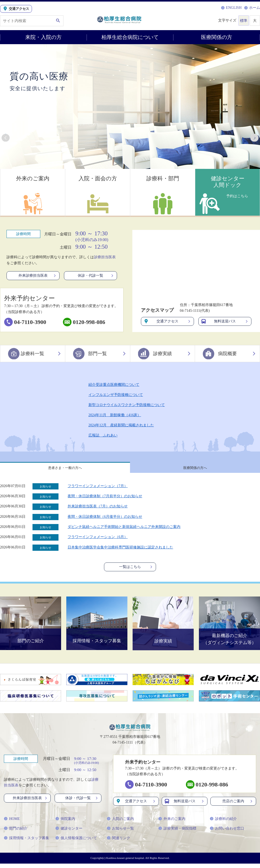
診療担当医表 (105, 257)
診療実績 (165, 354)
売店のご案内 (238, 806)
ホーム (252, 8)
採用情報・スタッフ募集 (27, 842)
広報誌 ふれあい (103, 435)
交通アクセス (167, 321)
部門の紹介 (16, 833)
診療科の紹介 (223, 823)
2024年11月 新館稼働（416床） (115, 415)
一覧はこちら (136, 570)
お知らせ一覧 (120, 833)
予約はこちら (235, 195)
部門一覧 (100, 354)
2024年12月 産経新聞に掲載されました (121, 425)
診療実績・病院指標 (177, 833)
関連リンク (119, 842)
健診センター (69, 833)
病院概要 (229, 354)
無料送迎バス (225, 321)
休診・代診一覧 (96, 276)
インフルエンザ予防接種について (116, 395)
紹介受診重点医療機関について (114, 385)
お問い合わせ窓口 (227, 833)
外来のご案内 (172, 823)
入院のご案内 (120, 823)
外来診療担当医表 (38, 276)
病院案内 (65, 823)
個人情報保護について (76, 842)
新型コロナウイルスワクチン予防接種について (127, 405)
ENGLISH (231, 8)
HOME (12, 823)
